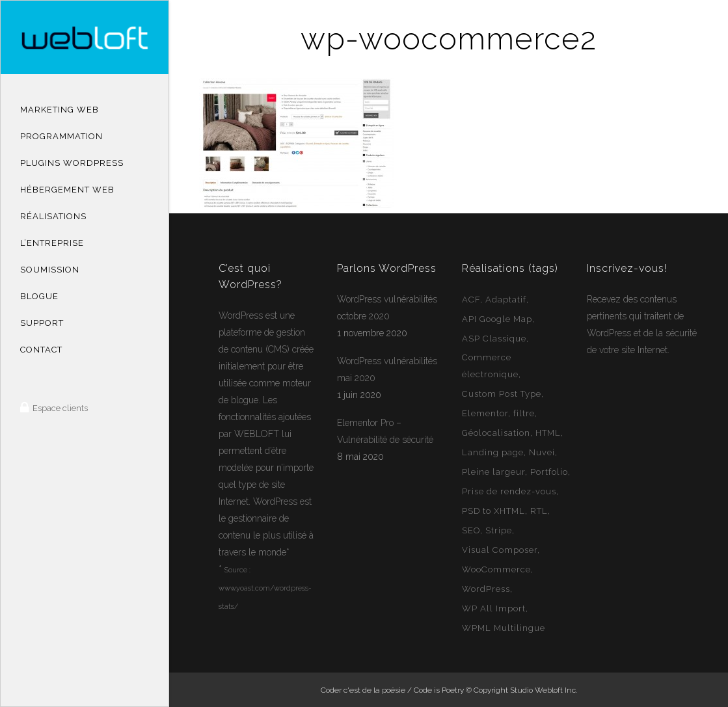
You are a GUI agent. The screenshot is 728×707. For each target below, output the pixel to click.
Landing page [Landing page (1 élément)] (493, 452)
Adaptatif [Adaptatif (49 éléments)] (506, 300)
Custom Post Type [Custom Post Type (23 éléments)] (502, 394)
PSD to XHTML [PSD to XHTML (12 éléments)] (493, 511)
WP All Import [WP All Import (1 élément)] (494, 608)
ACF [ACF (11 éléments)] (471, 300)
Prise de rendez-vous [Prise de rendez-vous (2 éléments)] (509, 491)
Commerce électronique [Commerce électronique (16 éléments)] (490, 366)
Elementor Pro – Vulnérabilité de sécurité (385, 431)
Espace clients (59, 408)
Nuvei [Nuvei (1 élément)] (542, 452)
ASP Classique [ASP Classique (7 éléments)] (494, 339)
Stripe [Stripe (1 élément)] (499, 530)
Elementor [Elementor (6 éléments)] (485, 413)
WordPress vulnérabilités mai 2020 (387, 369)
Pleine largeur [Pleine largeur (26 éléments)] (493, 472)
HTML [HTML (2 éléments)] (548, 433)
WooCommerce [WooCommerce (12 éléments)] (496, 569)
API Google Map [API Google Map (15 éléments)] (497, 319)
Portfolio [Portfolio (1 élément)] (549, 472)
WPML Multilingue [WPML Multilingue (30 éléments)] (504, 628)
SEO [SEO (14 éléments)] (471, 530)
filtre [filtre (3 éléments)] (524, 413)
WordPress (241, 315)
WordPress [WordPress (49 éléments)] (486, 589)
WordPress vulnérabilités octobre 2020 (387, 308)
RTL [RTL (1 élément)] (539, 511)
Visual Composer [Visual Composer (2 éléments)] (500, 550)
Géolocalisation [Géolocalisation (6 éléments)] (496, 433)
